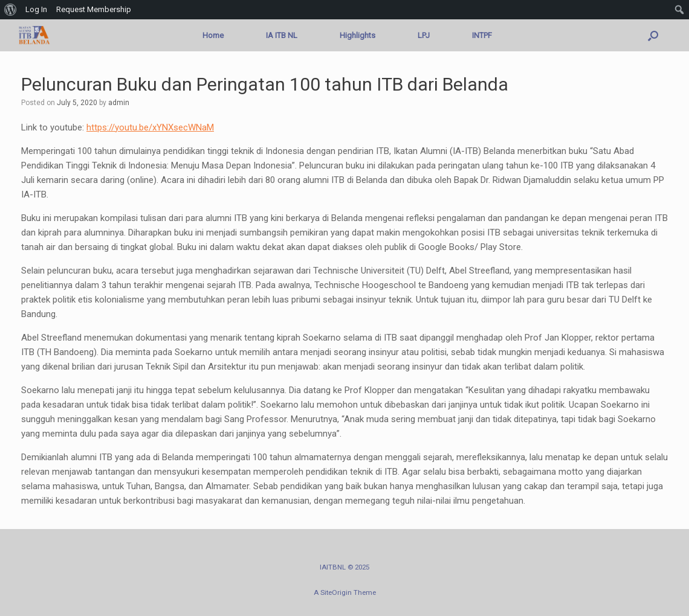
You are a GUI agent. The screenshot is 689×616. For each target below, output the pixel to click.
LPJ (424, 35)
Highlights (357, 35)
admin (119, 103)
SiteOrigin (336, 592)
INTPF (482, 35)
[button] (653, 35)
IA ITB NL (282, 35)
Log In (36, 9)
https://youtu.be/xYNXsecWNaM (150, 127)
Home (213, 35)
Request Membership (94, 9)
